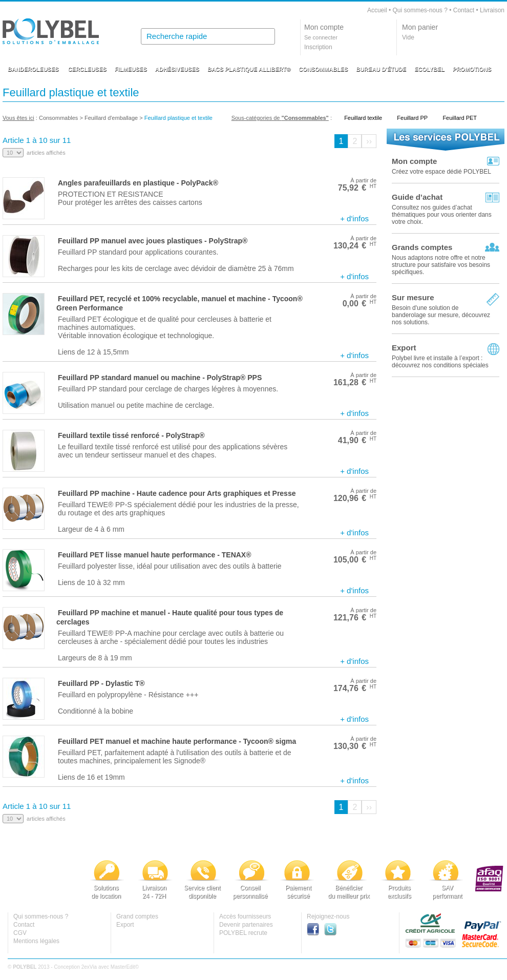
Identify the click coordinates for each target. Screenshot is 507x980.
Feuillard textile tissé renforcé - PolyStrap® (131, 435)
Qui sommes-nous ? (420, 10)
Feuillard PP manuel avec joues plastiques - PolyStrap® (153, 241)
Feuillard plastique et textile (178, 118)
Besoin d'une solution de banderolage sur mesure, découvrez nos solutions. (441, 315)
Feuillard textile (363, 118)
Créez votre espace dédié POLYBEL (441, 172)
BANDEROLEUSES (33, 69)
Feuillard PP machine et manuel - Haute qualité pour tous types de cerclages (170, 617)
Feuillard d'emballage (111, 118)
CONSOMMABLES (323, 69)
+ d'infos (354, 218)
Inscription (318, 47)
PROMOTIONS (472, 69)
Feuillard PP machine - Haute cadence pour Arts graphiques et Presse (177, 493)
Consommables (58, 118)
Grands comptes (422, 247)
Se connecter (321, 37)
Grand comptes (137, 916)
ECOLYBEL (429, 69)
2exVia (89, 967)
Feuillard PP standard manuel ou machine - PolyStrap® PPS (160, 378)
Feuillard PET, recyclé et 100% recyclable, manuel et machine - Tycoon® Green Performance (179, 303)
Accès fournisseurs (245, 916)
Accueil (377, 10)
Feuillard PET (460, 118)
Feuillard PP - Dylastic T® (101, 683)
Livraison (492, 10)
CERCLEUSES (87, 69)
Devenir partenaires (246, 925)
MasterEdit (123, 967)
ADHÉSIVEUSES (177, 69)
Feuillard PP (412, 118)
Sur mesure (413, 297)
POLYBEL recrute (243, 933)
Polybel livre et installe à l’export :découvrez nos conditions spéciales (440, 362)
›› (369, 141)
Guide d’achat (417, 197)
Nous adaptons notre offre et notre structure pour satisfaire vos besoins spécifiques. (441, 265)
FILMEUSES (131, 69)
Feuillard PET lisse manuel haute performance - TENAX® (155, 555)
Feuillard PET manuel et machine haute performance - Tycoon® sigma (177, 741)
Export (404, 348)
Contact (464, 10)
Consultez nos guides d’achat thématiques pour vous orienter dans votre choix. (442, 215)
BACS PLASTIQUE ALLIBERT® (249, 69)
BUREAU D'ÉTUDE (381, 69)
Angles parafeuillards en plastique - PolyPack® (138, 183)
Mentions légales (36, 941)
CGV (20, 933)
